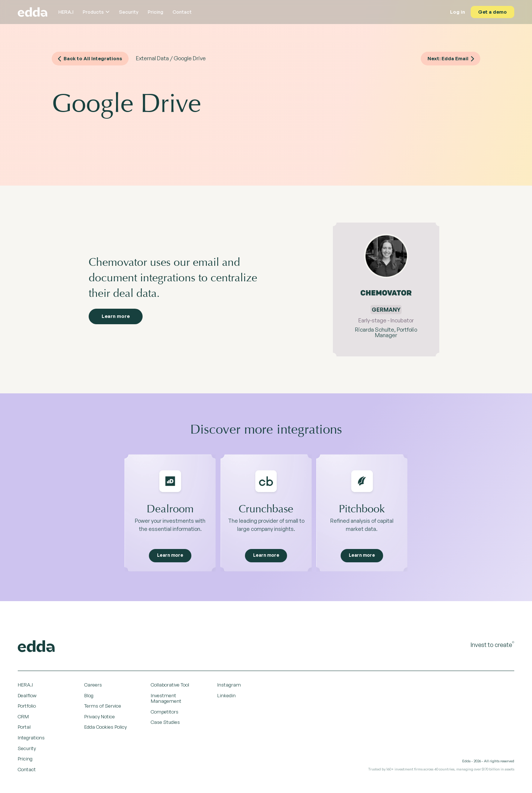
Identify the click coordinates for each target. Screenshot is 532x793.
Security (129, 12)
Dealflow (27, 697)
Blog (89, 697)
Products (96, 12)
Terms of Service (103, 708)
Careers (93, 687)
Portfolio (27, 708)
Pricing (156, 12)
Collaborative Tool (170, 687)
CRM (23, 718)
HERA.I (66, 12)
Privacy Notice (100, 718)
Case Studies (165, 724)
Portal (24, 729)
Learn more (119, 318)
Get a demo (492, 12)
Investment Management (166, 700)
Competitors (165, 714)
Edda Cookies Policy (105, 729)
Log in (457, 12)
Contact (182, 12)
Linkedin (226, 697)
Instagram (229, 687)
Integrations (31, 739)
